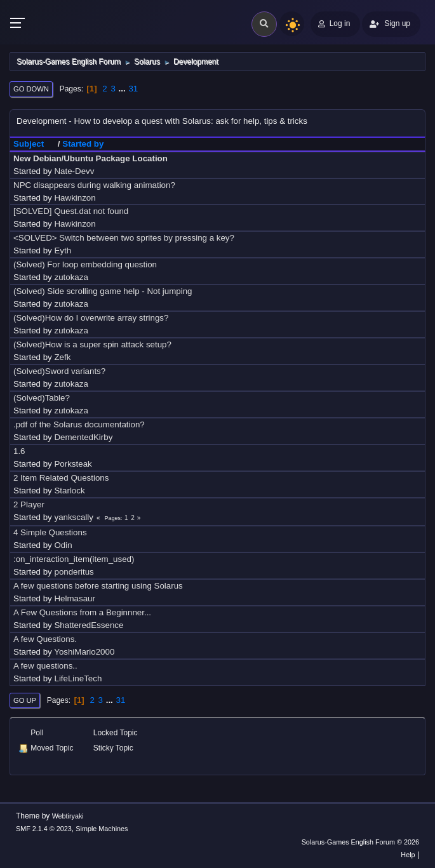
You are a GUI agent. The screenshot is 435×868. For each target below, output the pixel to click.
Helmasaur (74, 598)
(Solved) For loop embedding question (85, 264)
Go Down (31, 89)
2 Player (29, 504)
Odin (63, 545)
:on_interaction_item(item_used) (74, 559)
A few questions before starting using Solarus (98, 586)
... (124, 89)
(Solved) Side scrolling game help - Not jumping (103, 291)
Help (408, 855)
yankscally (73, 517)
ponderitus (74, 572)
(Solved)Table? (42, 398)
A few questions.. (45, 666)
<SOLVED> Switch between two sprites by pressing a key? (124, 238)
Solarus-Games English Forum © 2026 (360, 842)
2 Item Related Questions (61, 478)
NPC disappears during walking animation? (94, 185)
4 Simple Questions (50, 532)
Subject (34, 144)
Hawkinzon (75, 198)
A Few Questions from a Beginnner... (82, 612)
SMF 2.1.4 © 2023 (44, 829)
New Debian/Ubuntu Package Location (90, 158)
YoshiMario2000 (84, 652)
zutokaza (71, 277)
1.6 (19, 451)
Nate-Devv (74, 171)
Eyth (63, 250)
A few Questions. (45, 639)
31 (133, 89)
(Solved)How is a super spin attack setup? (92, 344)
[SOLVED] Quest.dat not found (71, 211)
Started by (83, 144)
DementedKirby (83, 437)
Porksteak (73, 464)
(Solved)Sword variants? (59, 371)
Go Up (25, 700)
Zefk (62, 357)
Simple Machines (102, 829)
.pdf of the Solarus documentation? (79, 424)
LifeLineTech (78, 678)
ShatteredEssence (89, 625)
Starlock (69, 491)
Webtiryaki (68, 816)
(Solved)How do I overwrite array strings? (91, 318)
